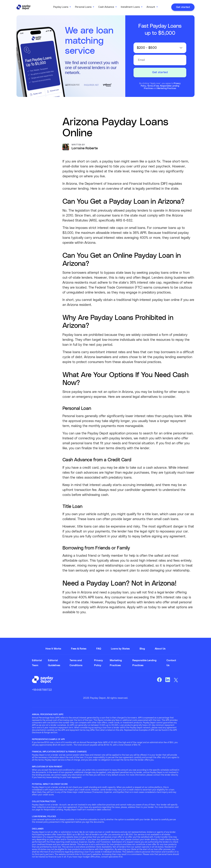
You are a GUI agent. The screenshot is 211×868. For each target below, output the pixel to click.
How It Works (53, 649)
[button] (62, 7)
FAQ (99, 649)
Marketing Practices (167, 88)
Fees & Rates (79, 649)
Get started (183, 7)
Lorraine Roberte (85, 148)
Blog (142, 649)
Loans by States (120, 649)
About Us (160, 649)
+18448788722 (42, 690)
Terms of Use (153, 86)
